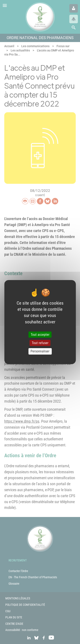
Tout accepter (40, 335)
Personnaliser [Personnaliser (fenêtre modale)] (40, 351)
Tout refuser (40, 343)
